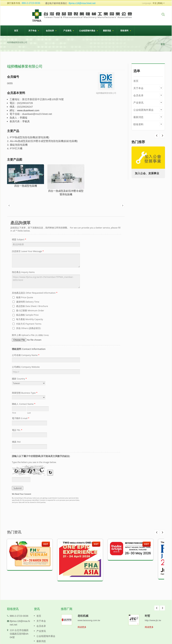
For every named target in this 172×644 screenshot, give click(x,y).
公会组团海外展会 (88, 31)
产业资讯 (69, 31)
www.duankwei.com (28, 110)
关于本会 (34, 31)
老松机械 (83, 616)
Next (157, 136)
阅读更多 (82, 627)
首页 (16, 30)
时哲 (147, 616)
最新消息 (108, 31)
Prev (162, 136)
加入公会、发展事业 (147, 173)
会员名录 (51, 31)
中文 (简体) (158, 3)
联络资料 (126, 31)
